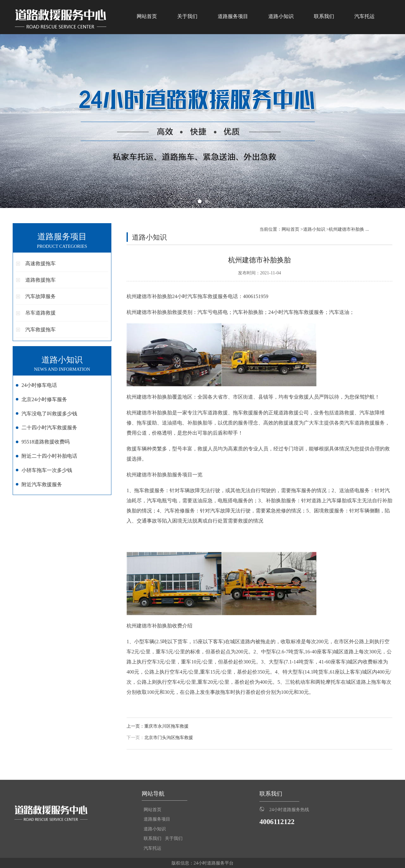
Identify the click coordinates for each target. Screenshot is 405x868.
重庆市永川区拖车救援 (166, 726)
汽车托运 (364, 16)
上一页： (135, 726)
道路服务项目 (233, 16)
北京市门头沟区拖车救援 (169, 738)
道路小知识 (281, 16)
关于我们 (187, 16)
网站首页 (147, 16)
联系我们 (324, 16)
